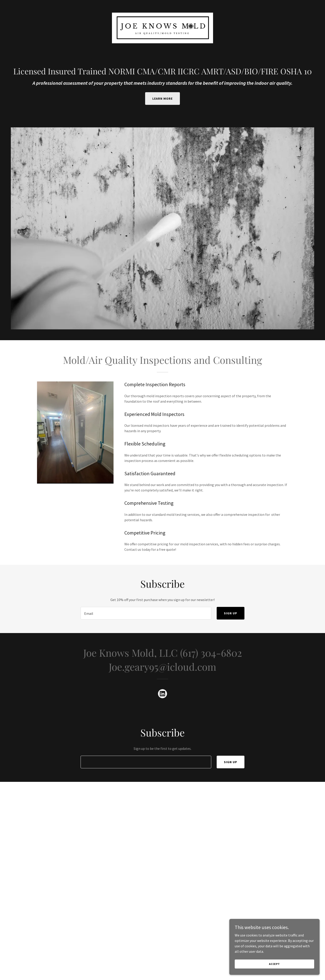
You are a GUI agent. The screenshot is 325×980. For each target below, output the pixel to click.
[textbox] (146, 613)
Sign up (231, 613)
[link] (162, 28)
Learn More (162, 99)
